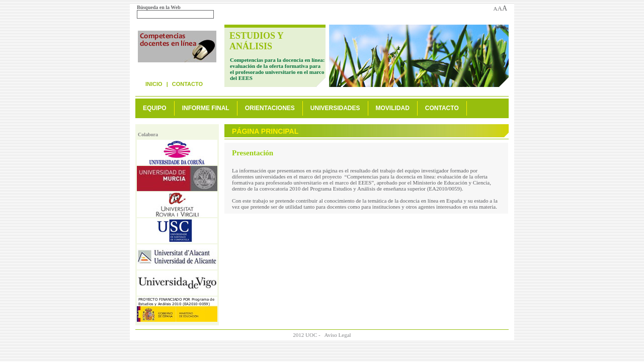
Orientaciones (270, 108)
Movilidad (393, 108)
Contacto (187, 84)
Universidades (335, 108)
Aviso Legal (337, 335)
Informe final (206, 108)
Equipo (155, 108)
